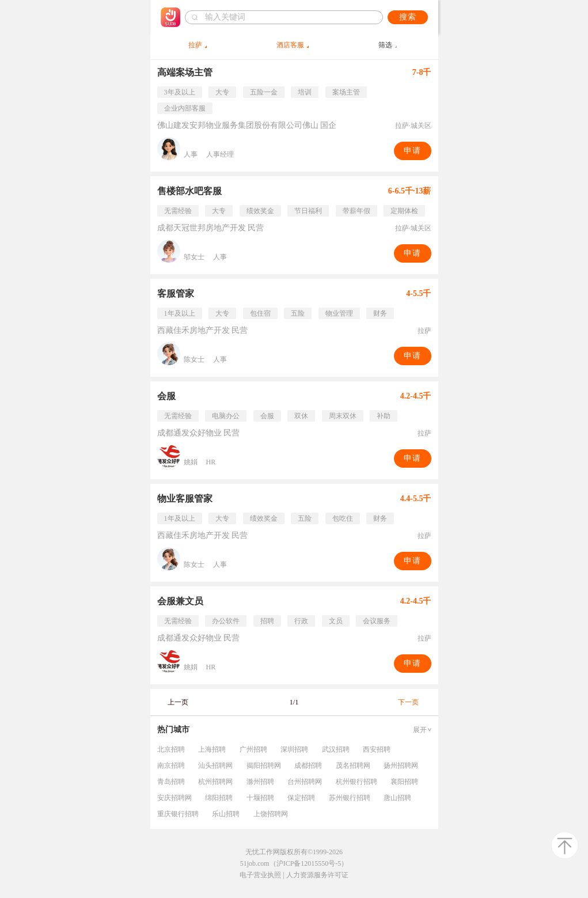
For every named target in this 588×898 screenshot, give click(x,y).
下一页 (408, 702)
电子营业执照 (260, 875)
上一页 (178, 702)
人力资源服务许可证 (317, 875)
